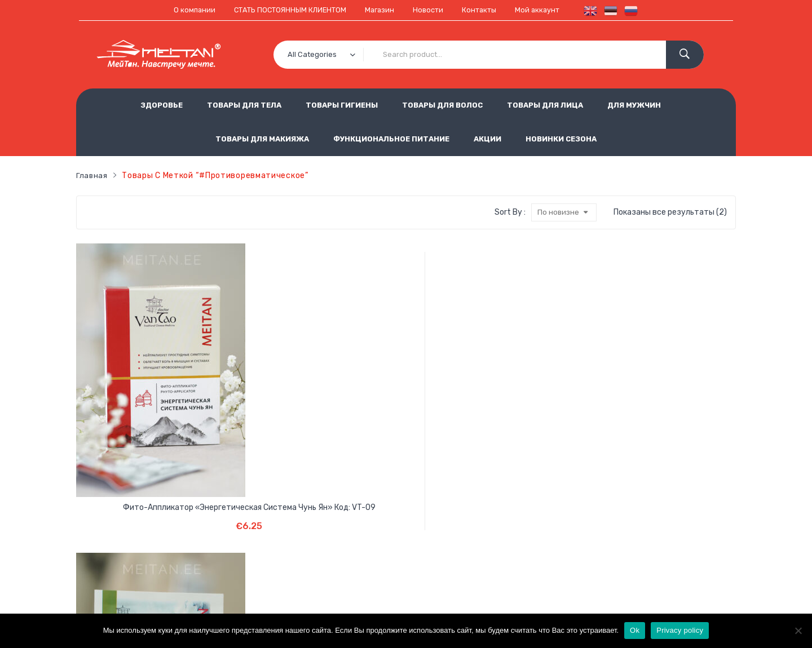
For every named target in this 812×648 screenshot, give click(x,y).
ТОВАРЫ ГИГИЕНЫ (342, 105)
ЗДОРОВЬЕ (162, 105)
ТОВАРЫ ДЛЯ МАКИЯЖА (262, 138)
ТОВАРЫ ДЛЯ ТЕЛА (244, 105)
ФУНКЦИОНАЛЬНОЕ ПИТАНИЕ (391, 138)
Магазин (381, 10)
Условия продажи (331, 528)
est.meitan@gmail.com (566, 584)
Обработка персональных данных (439, 528)
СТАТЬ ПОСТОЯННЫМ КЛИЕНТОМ (285, 10)
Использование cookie (340, 547)
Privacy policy (680, 630)
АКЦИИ (487, 138)
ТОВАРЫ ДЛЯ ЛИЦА (545, 105)
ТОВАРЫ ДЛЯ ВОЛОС (442, 105)
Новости (431, 10)
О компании (184, 10)
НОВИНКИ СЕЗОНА (561, 138)
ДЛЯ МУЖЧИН (634, 105)
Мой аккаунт (546, 10)
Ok (635, 630)
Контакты (485, 10)
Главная (92, 175)
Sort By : (509, 212)
